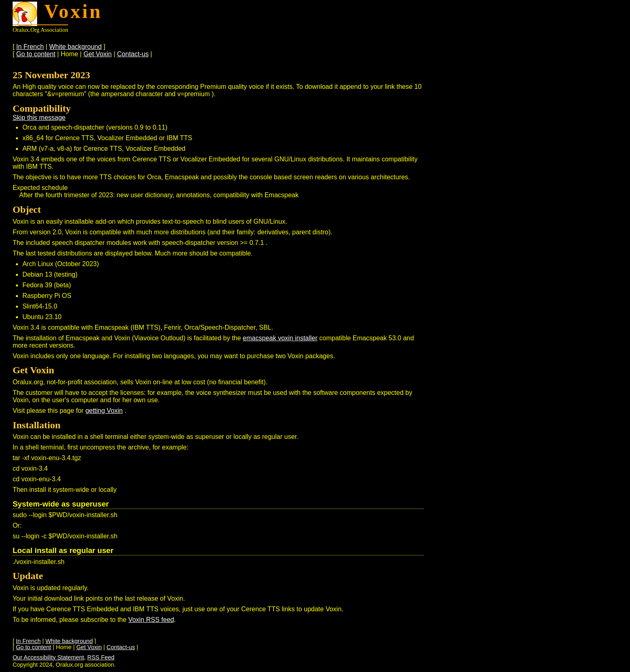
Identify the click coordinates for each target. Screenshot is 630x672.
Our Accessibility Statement (48, 657)
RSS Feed (101, 657)
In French (30, 47)
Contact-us (133, 54)
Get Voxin (98, 54)
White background (75, 47)
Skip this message (39, 118)
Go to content (36, 54)
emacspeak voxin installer (280, 338)
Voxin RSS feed (151, 620)
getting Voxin (104, 411)
